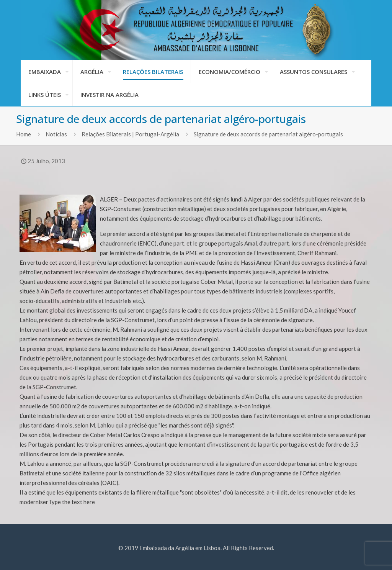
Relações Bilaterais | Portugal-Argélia (130, 134)
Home (24, 134)
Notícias (56, 134)
